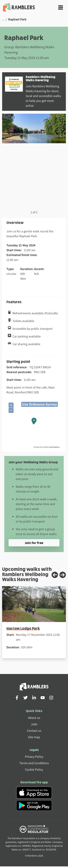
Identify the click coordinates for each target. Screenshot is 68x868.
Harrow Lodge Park (23, 628)
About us (34, 718)
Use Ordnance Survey (40, 404)
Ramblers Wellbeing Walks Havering (41, 78)
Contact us (34, 731)
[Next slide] (63, 575)
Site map (34, 737)
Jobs (34, 724)
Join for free (34, 543)
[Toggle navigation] (61, 7)
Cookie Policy (34, 769)
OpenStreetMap (42, 447)
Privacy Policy (34, 757)
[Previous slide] (55, 575)
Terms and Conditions (34, 763)
